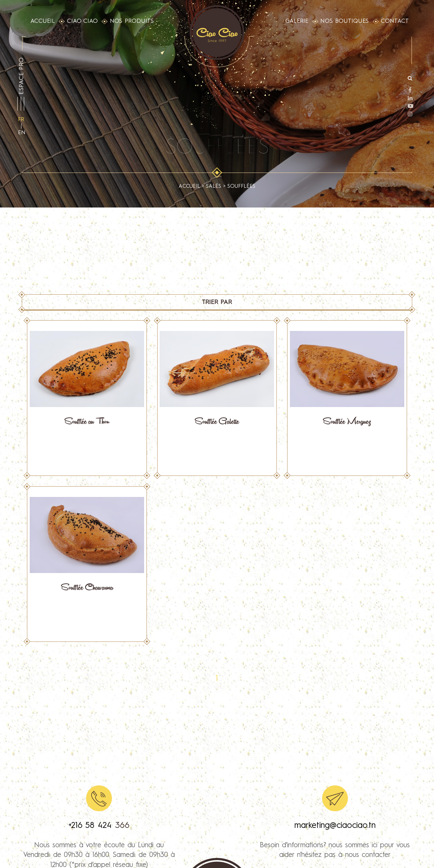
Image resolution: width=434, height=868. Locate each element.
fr (21, 120)
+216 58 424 (92, 826)
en (22, 133)
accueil (189, 187)
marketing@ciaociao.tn (335, 826)
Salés (214, 187)
